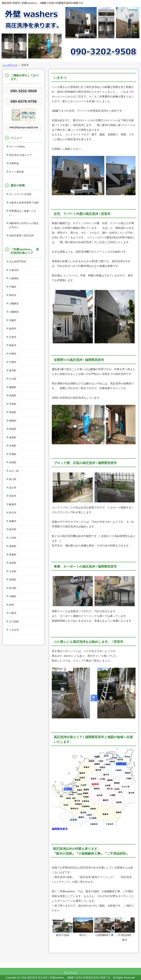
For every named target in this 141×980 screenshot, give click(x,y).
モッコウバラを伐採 (20, 194)
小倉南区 (14, 278)
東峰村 (13, 421)
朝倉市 (13, 345)
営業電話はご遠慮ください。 (23, 213)
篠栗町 (13, 387)
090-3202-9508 (24, 91)
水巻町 (13, 446)
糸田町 (13, 563)
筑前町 (13, 412)
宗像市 (13, 320)
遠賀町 (13, 437)
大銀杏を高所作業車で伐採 (24, 203)
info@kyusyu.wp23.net (24, 127)
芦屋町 (13, 454)
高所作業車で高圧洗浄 (21, 236)
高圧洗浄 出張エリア (20, 155)
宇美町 (13, 404)
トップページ (10, 65)
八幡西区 (14, 312)
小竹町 (13, 538)
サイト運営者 (16, 172)
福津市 (13, 329)
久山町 (13, 379)
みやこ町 (14, 471)
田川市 (13, 513)
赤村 (11, 605)
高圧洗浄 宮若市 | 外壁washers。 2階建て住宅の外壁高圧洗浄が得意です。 (44, 3)
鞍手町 (13, 529)
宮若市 (13, 496)
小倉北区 (14, 270)
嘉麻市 (13, 521)
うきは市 (14, 630)
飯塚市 (13, 504)
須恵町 (13, 395)
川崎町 (13, 596)
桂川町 (13, 588)
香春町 (13, 555)
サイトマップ (70, 972)
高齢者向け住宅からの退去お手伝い (24, 225)
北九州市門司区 (18, 262)
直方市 (13, 488)
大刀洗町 (14, 622)
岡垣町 (13, 429)
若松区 (13, 295)
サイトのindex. (17, 147)
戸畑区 (13, 287)
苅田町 (13, 462)
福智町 (13, 546)
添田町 (13, 580)
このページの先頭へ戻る (126, 960)
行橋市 (13, 362)
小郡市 (13, 613)
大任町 (13, 571)
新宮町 (13, 370)
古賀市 (13, 337)
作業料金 (14, 163)
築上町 (13, 479)
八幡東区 (14, 304)
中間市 (13, 354)
